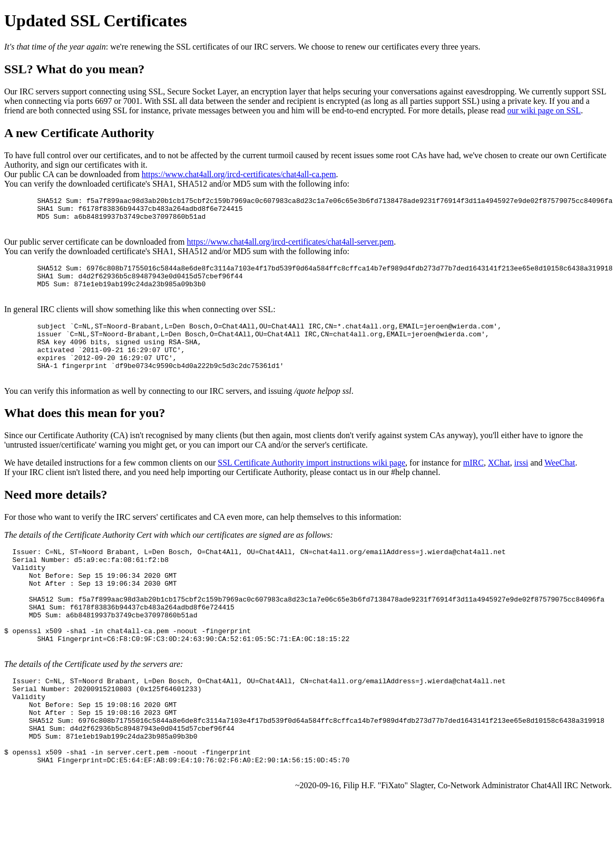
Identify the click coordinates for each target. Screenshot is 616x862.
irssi (521, 486)
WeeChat (560, 486)
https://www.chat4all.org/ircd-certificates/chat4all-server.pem (291, 248)
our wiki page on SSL (544, 110)
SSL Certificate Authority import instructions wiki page (311, 486)
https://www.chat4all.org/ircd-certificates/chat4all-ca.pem (239, 174)
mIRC (473, 486)
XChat (499, 486)
